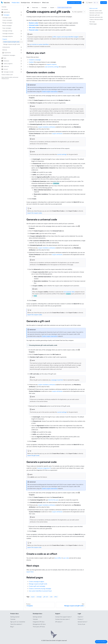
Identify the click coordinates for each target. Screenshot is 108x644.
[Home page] (28, 8)
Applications (7, 12)
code (51, 597)
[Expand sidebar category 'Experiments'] (21, 53)
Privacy (80, 619)
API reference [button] (35, 3)
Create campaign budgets (36, 582)
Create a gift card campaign (37, 586)
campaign (39, 597)
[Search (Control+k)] (92, 3)
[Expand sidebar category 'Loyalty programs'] (21, 64)
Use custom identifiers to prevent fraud (40, 591)
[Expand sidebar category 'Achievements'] (21, 47)
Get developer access (74, 3)
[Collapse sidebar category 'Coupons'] (21, 39)
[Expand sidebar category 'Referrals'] (21, 50)
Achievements (6, 47)
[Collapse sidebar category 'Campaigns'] (21, 15)
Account (6, 69)
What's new (45, 3)
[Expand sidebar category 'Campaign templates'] (21, 34)
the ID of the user (53, 500)
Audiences (6, 66)
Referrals (5, 50)
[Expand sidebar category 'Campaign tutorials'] (21, 72)
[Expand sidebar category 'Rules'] (21, 58)
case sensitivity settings (52, 67)
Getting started (15, 617)
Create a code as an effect (96, 19)
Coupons (5, 39)
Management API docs (39, 624)
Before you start (93, 8)
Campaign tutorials (8, 72)
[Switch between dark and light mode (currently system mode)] (83, 3)
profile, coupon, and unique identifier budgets (65, 37)
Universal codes (34, 25)
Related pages (93, 24)
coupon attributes (57, 134)
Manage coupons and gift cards (38, 584)
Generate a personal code (96, 17)
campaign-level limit (57, 380)
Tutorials (13, 619)
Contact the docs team (63, 619)
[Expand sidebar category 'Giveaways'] (21, 61)
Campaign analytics (8, 36)
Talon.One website (16, 624)
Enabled (31, 62)
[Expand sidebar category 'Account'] (21, 69)
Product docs (16, 3)
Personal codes (34, 30)
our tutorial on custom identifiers (39, 44)
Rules (5, 58)
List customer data (69, 292)
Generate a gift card (95, 15)
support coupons (52, 64)
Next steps (92, 22)
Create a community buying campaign (40, 589)
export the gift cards (33, 455)
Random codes (33, 23)
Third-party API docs (39, 627)
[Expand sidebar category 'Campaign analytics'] (21, 36)
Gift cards (32, 28)
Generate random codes (96, 11)
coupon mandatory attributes (47, 127)
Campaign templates (8, 34)
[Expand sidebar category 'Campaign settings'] (21, 31)
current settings (62, 154)
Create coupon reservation (50, 92)
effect (56, 597)
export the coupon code (34, 547)
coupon (33, 597)
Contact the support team (63, 617)
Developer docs (25, 3)
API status (59, 622)
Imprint (80, 617)
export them (30, 572)
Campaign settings (7, 31)
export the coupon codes (35, 213)
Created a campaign (35, 60)
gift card (46, 597)
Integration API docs (39, 622)
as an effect (58, 558)
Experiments (8, 53)
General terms (82, 622)
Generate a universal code (96, 13)
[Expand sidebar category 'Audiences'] (21, 66)
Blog (12, 627)
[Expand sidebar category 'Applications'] (21, 12)
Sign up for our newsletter (18, 622)
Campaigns (6, 15)
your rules (66, 558)
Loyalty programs (8, 64)
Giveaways (6, 61)
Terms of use (81, 624)
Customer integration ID (44, 468)
